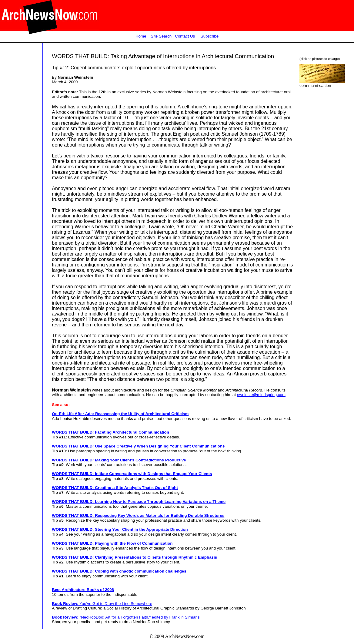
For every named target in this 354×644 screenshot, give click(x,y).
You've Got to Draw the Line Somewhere (102, 604)
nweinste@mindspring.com (261, 395)
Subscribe (210, 36)
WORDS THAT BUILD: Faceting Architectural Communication (110, 432)
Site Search (161, 36)
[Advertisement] (21, 162)
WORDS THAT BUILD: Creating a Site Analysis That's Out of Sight (115, 488)
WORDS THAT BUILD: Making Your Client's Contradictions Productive (119, 460)
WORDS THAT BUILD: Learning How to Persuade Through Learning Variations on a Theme (139, 502)
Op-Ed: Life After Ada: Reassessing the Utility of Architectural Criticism (120, 414)
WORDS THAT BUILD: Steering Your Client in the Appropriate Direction (120, 529)
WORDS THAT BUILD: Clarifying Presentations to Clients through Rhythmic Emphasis (134, 557)
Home (141, 36)
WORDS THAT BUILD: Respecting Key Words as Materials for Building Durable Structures (138, 515)
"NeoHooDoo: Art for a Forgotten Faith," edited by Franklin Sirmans (126, 617)
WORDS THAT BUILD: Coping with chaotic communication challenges (119, 571)
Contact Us (185, 36)
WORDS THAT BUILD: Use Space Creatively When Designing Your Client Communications (138, 446)
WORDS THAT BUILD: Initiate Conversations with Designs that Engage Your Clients (132, 474)
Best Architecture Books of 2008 (83, 590)
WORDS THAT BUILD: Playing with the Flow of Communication (112, 543)
